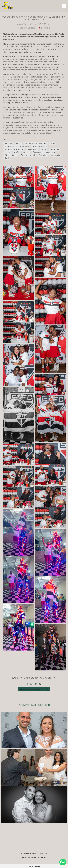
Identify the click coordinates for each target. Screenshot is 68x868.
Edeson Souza (11, 155)
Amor (43, 149)
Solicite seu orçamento (34, 689)
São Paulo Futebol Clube (36, 144)
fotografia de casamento (44, 152)
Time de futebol (28, 155)
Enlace (26, 152)
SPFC (19, 144)
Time (53, 144)
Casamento (32, 149)
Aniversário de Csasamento (17, 146)
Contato (42, 854)
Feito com (34, 866)
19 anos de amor (40, 146)
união (17, 152)
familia (7, 152)
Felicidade (54, 149)
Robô (7, 158)
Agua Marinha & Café (14, 149)
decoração (56, 155)
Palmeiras (43, 155)
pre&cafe (8, 144)
